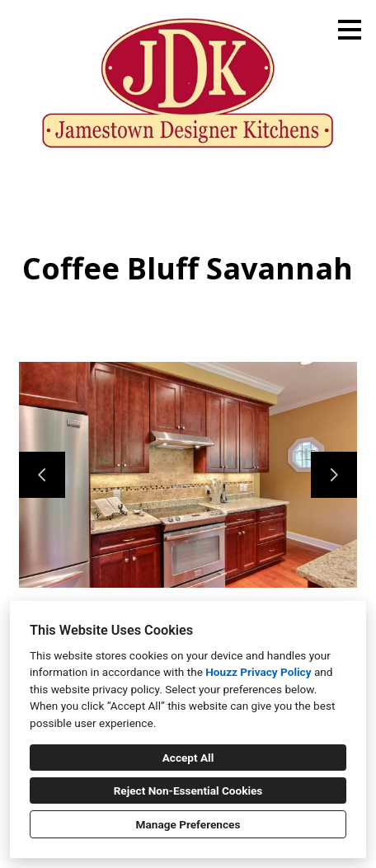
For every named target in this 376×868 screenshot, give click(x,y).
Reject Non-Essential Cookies (188, 791)
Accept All (188, 758)
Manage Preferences (188, 824)
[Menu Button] (350, 30)
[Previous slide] (42, 475)
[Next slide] (334, 475)
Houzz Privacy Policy (258, 672)
